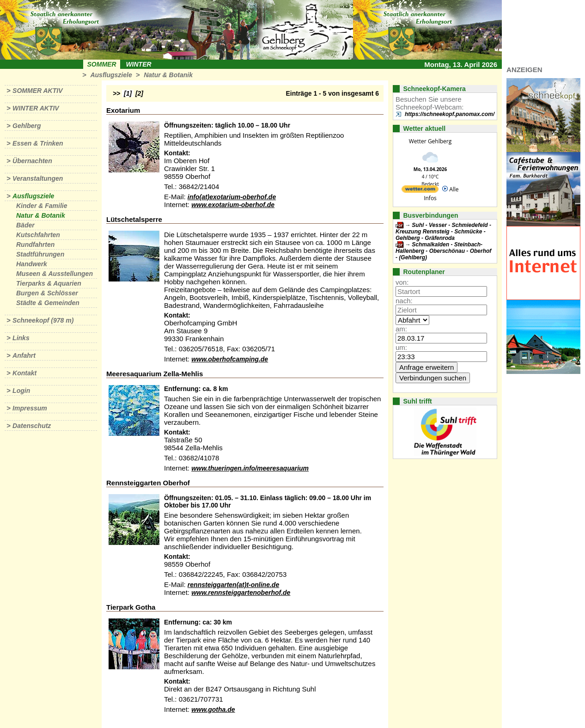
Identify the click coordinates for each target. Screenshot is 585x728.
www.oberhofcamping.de (230, 359)
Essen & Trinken (38, 143)
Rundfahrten (35, 245)
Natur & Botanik (168, 75)
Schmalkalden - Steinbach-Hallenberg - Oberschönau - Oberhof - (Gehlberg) (443, 251)
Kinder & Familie (42, 206)
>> (116, 93)
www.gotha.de (213, 710)
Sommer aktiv (37, 91)
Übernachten (32, 161)
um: (401, 347)
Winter (138, 64)
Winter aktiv (36, 108)
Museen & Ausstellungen (55, 274)
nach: (404, 301)
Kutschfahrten (38, 235)
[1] (128, 93)
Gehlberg (27, 126)
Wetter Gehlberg (430, 141)
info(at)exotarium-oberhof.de (232, 197)
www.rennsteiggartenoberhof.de (241, 593)
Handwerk (32, 264)
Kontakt (24, 373)
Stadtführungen (40, 254)
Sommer (102, 64)
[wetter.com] (420, 191)
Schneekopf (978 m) (43, 320)
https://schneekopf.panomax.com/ (450, 114)
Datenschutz (32, 426)
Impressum (30, 408)
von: (402, 282)
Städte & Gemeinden (48, 303)
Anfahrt (24, 355)
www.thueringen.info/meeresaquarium (250, 468)
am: (401, 329)
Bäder (25, 225)
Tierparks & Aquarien (49, 283)
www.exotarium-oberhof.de (233, 205)
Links (21, 338)
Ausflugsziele (111, 75)
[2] (139, 93)
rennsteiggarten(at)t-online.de (233, 585)
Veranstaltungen (38, 178)
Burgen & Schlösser (47, 293)
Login (21, 391)
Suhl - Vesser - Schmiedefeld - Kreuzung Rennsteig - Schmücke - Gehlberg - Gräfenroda (443, 232)
